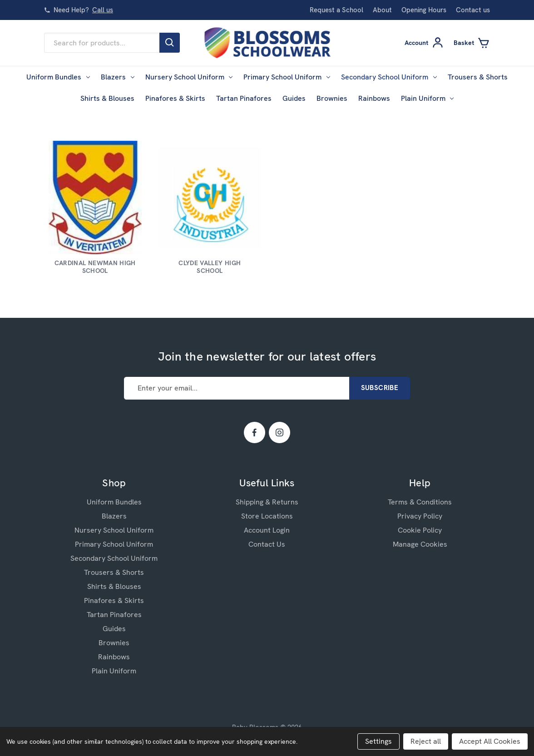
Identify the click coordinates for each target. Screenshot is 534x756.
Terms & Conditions (420, 502)
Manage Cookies (420, 544)
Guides (294, 98)
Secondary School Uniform (389, 77)
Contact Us (267, 544)
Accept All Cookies (490, 741)
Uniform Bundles (58, 77)
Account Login (267, 530)
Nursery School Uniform (189, 77)
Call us (103, 10)
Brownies (332, 98)
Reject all (426, 741)
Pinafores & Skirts (175, 98)
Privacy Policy (420, 516)
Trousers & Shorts (478, 77)
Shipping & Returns (267, 502)
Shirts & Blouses (107, 98)
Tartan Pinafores (244, 98)
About (382, 10)
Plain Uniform (428, 98)
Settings (378, 741)
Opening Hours (424, 10)
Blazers (118, 77)
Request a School (336, 10)
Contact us (473, 10)
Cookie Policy (420, 530)
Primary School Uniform (287, 77)
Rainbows (374, 98)
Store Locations (267, 516)
